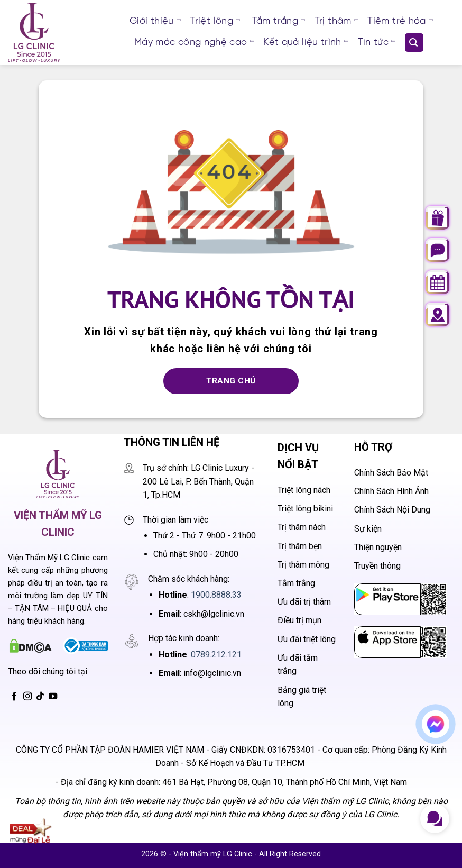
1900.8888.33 (216, 595)
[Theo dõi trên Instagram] (27, 697)
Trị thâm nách (302, 527)
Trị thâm (336, 22)
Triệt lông (215, 22)
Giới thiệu (155, 22)
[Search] (414, 43)
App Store (373, 633)
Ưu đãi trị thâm (304, 602)
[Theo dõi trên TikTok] (40, 697)
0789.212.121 (216, 655)
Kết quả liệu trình (306, 43)
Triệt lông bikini (305, 509)
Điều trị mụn (299, 620)
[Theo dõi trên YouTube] (53, 697)
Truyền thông (377, 566)
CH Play (369, 591)
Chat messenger (438, 728)
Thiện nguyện (378, 547)
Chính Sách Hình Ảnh (391, 491)
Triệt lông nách (304, 490)
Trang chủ (231, 381)
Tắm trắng (279, 22)
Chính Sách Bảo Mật (391, 473)
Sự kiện (368, 529)
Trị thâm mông (303, 565)
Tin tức (377, 43)
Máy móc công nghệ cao (194, 43)
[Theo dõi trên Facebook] (14, 697)
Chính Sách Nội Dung (392, 510)
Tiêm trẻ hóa (400, 22)
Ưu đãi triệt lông (307, 639)
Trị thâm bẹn (300, 546)
